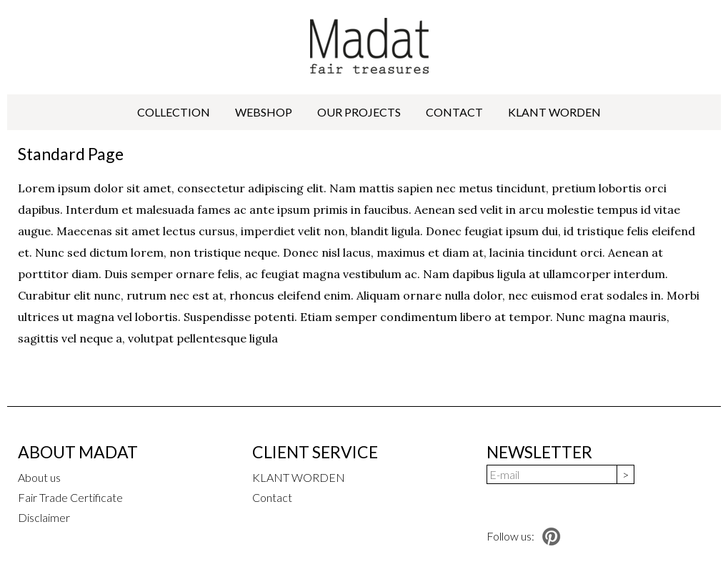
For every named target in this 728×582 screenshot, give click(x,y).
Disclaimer (44, 517)
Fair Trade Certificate (70, 497)
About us (39, 477)
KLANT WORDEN (554, 112)
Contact (454, 112)
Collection (174, 112)
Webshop (264, 112)
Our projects (359, 112)
